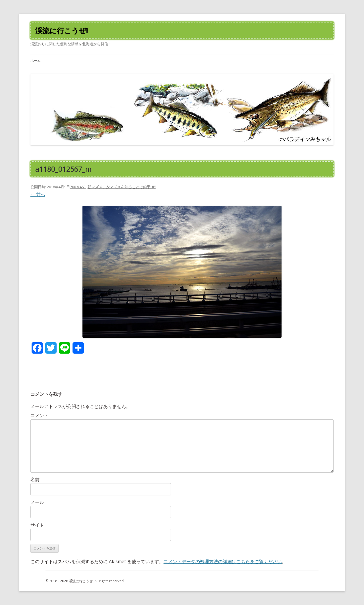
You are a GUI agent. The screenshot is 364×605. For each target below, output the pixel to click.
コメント (40, 415)
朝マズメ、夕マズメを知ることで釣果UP (121, 187)
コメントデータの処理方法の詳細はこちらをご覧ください (223, 561)
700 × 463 (78, 187)
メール (37, 502)
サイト (37, 525)
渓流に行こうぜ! (62, 30)
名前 (35, 479)
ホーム (36, 61)
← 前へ (38, 194)
